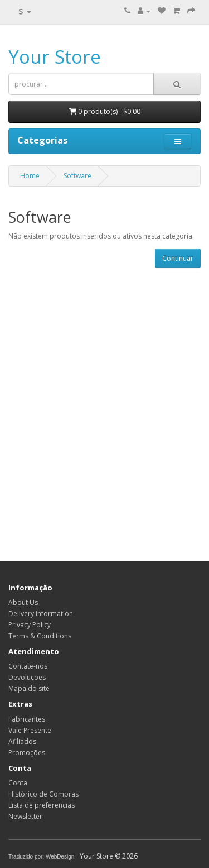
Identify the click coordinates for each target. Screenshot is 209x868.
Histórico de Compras (43, 794)
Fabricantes (27, 719)
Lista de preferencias (42, 805)
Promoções (27, 753)
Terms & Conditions (40, 636)
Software (77, 176)
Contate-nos (28, 666)
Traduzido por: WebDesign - (43, 857)
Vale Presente (30, 730)
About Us (23, 602)
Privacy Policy (30, 625)
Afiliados (22, 741)
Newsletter (25, 816)
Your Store (55, 57)
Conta (18, 783)
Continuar (178, 258)
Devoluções (27, 677)
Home (30, 176)
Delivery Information (41, 614)
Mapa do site (29, 688)
